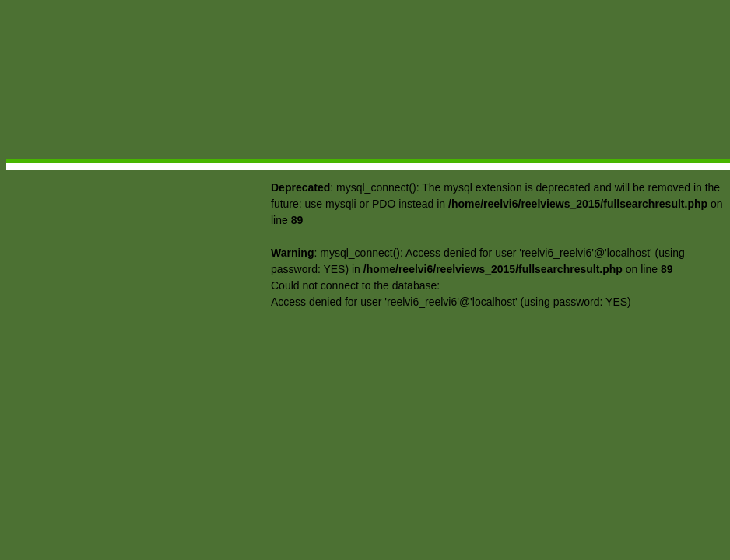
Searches (576, 154)
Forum (634, 154)
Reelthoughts (437, 154)
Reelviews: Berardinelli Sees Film (153, 141)
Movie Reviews (361, 154)
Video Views (511, 154)
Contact (691, 154)
